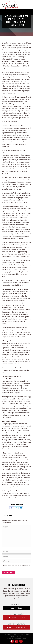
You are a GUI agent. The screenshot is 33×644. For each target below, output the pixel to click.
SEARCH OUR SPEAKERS (16, 627)
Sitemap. (19, 636)
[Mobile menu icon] (29, 5)
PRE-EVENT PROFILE (16, 618)
